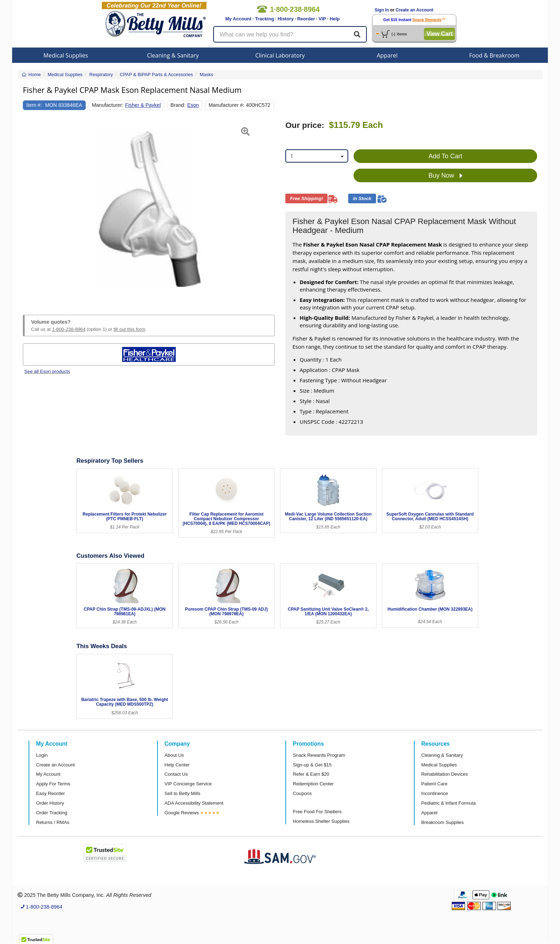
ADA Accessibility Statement (194, 803)
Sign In (382, 10)
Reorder (306, 19)
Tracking (264, 19)
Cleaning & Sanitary (173, 55)
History (286, 19)
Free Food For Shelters (317, 812)
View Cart (439, 34)
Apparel (387, 55)
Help (335, 19)
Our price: (305, 125)
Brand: (178, 105)
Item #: (34, 105)
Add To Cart (446, 156)
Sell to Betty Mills (182, 793)
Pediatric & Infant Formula (449, 803)
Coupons (302, 793)
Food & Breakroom (494, 55)
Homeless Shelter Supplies (321, 821)
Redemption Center (313, 784)
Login (42, 755)
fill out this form (129, 329)
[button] (32, 209)
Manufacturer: (107, 105)
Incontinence (435, 793)
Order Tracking (52, 813)
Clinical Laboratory (280, 55)
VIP (322, 19)
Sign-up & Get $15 (312, 765)
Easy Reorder (51, 793)
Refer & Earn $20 (311, 774)
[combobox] (317, 156)
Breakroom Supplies (443, 822)
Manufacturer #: (226, 105)
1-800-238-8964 (69, 329)
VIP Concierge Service (188, 784)
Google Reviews (182, 813)
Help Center (177, 765)
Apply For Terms (53, 784)
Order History (50, 803)
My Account (238, 19)
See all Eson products (47, 371)
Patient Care (434, 784)
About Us (174, 755)
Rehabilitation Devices (445, 774)
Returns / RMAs (53, 822)
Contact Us (176, 774)
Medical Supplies (66, 55)
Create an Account (415, 10)
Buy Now (446, 176)
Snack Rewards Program (319, 755)
